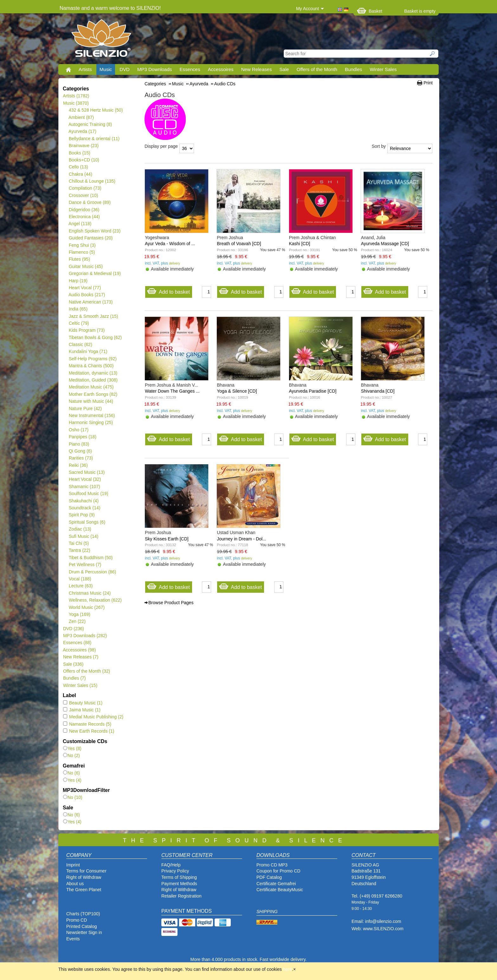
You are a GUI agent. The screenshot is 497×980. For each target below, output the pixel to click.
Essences (190, 69)
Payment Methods (179, 884)
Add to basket (168, 290)
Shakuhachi (84, 501)
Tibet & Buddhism (90, 558)
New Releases (257, 69)
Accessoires (221, 69)
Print (428, 83)
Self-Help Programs (93, 359)
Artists (85, 69)
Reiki (78, 465)
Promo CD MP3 (272, 865)
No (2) (71, 755)
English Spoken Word (94, 231)
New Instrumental (92, 415)
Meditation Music (91, 387)
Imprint (73, 865)
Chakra (80, 174)
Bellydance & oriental (94, 139)
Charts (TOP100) (83, 914)
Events (73, 939)
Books (79, 153)
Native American (90, 302)
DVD (125, 69)
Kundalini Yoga (88, 351)
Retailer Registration (181, 896)
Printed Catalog (82, 926)
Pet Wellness (85, 565)
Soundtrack (84, 508)
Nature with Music (91, 401)
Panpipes (82, 437)
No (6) (71, 773)
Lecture (81, 586)
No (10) (73, 797)
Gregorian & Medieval (95, 273)
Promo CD (77, 920)
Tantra (79, 550)
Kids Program (87, 330)
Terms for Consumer (86, 871)
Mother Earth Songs (93, 394)
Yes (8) (72, 748)
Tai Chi (79, 543)
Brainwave (84, 146)
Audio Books (87, 295)
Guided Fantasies (90, 238)
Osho (78, 430)
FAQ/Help (171, 865)
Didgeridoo (84, 210)
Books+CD (84, 160)
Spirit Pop (82, 515)
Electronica (84, 217)
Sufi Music (83, 536)
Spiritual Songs (87, 522)
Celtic (79, 323)
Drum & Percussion (92, 572)
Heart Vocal (85, 288)
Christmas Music (90, 593)
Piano (79, 444)
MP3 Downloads (155, 69)
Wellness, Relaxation (95, 600)
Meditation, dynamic (93, 373)
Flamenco (82, 252)
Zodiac (80, 529)
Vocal (80, 579)
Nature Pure (85, 408)
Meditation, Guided (93, 380)
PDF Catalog (269, 877)
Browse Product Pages (171, 603)
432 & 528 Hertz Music (96, 110)
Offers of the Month (317, 69)
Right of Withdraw (84, 877)
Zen (77, 621)
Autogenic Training (90, 124)
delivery (174, 263)
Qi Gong (80, 451)
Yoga (79, 614)
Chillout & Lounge (92, 181)
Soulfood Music (88, 493)
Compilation (85, 188)
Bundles (353, 69)
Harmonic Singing (91, 422)
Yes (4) (72, 780)
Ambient (81, 117)
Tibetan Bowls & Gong (95, 337)
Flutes (79, 259)
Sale (284, 69)
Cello (78, 167)
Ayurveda (82, 131)
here (287, 969)
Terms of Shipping (179, 877)
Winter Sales (383, 69)
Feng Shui (82, 245)
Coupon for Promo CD (278, 871)
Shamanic (84, 487)
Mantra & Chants (91, 366)
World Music (87, 607)
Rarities (81, 458)
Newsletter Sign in (84, 932)
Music (106, 69)
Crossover (83, 195)
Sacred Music (87, 472)
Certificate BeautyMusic (280, 890)
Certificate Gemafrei (276, 884)
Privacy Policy (175, 871)
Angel (80, 224)
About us (75, 884)
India (78, 309)
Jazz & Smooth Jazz (93, 316)
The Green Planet (84, 890)
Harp (78, 281)
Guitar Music (86, 266)
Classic (80, 344)
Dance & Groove (90, 202)
